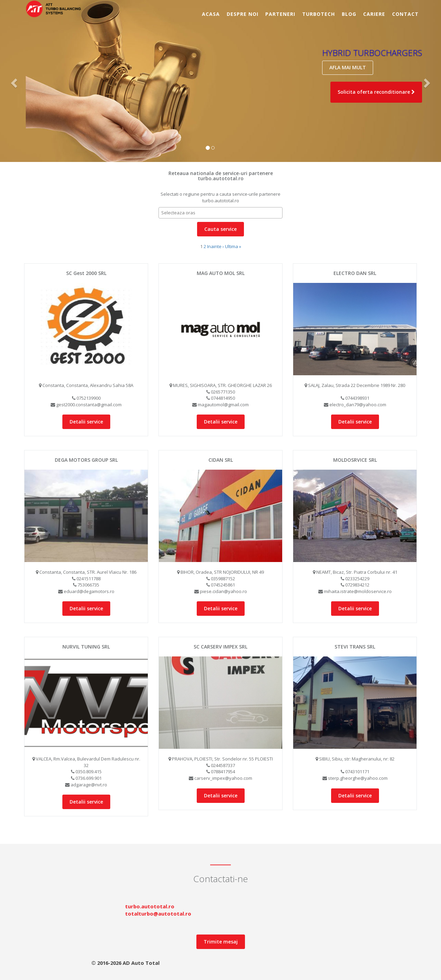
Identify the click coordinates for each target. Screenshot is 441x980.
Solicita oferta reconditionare (376, 92)
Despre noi (243, 14)
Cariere (374, 14)
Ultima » (233, 246)
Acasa (211, 14)
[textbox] (222, 213)
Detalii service (86, 422)
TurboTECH (319, 14)
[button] (13, 81)
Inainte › (216, 246)
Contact (405, 14)
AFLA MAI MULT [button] (348, 67)
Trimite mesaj (221, 942)
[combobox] (220, 213)
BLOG (349, 14)
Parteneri (280, 14)
